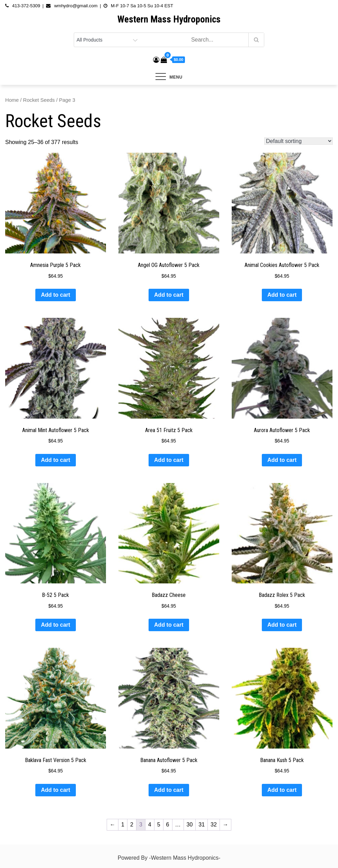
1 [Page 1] (123, 825)
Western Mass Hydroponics (169, 19)
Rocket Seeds (39, 100)
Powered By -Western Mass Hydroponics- (169, 858)
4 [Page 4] (150, 825)
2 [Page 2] (132, 825)
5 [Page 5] (159, 825)
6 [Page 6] (168, 825)
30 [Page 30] (190, 825)
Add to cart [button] (55, 295)
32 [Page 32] (214, 825)
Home (12, 100)
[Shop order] (299, 141)
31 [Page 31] (202, 825)
